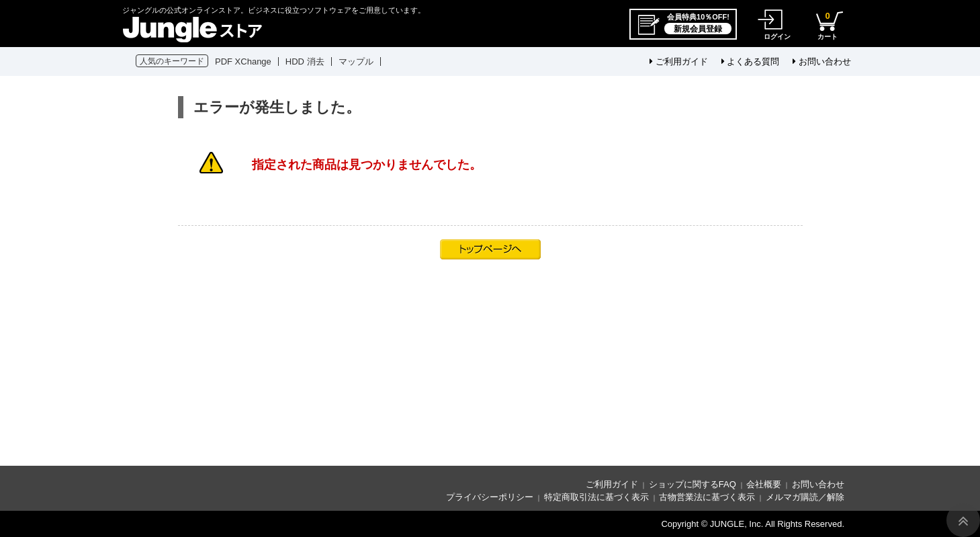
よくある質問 (751, 61)
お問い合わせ (822, 61)
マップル (356, 61)
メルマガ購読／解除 (805, 497)
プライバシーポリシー (490, 497)
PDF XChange (243, 61)
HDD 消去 (305, 61)
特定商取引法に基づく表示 (596, 497)
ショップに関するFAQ (693, 484)
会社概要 (764, 484)
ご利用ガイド (679, 61)
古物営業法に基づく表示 (707, 497)
